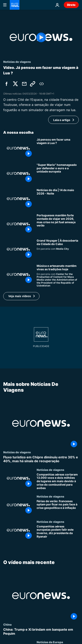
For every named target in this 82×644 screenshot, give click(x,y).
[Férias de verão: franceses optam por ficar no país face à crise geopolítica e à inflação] (58, 507)
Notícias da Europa (50, 642)
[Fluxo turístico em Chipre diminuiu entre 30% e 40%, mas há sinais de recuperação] (41, 459)
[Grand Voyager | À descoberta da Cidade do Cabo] (58, 249)
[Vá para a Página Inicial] (15, 5)
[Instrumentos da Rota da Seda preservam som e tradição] (58, 276)
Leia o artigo (62, 120)
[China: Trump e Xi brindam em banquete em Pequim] (41, 631)
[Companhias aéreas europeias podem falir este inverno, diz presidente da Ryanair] (58, 532)
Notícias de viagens (17, 452)
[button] (21, 296)
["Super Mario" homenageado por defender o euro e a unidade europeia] (58, 173)
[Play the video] (41, 37)
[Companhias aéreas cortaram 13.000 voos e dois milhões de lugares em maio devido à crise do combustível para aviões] (58, 481)
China (7, 624)
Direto (71, 5)
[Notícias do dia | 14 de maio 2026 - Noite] (58, 199)
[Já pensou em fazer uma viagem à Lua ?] (58, 148)
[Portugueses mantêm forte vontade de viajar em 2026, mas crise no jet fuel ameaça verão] (58, 224)
